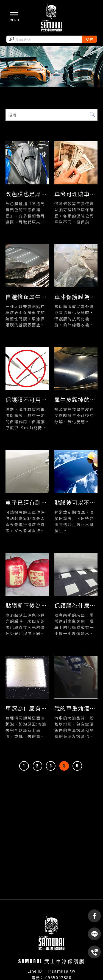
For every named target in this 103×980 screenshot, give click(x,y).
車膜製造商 (25, 905)
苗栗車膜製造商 (74, 905)
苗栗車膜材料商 (38, 911)
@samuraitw (62, 971)
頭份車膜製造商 (68, 911)
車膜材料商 (48, 905)
